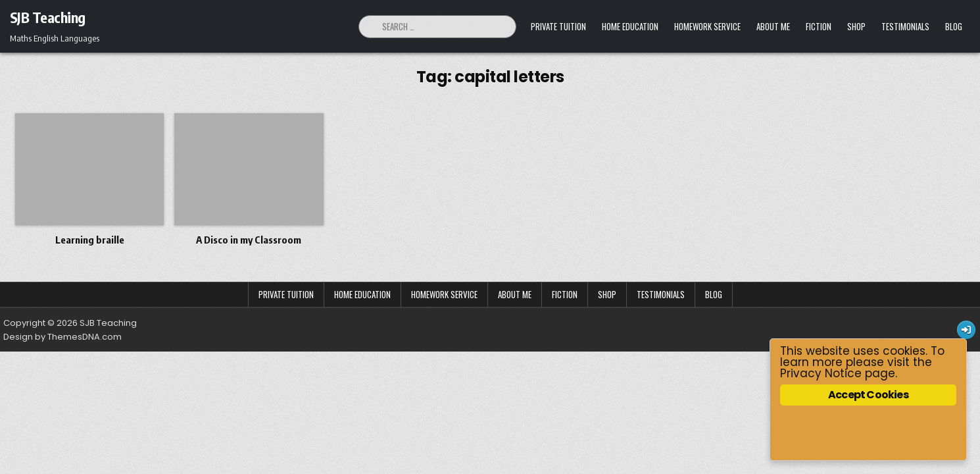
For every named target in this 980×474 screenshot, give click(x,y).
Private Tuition (558, 26)
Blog (954, 26)
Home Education (630, 26)
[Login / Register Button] (966, 330)
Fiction (819, 26)
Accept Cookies (869, 395)
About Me (773, 26)
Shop (856, 26)
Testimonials (905, 26)
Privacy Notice (821, 373)
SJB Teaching (48, 17)
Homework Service (707, 26)
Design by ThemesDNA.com (62, 337)
